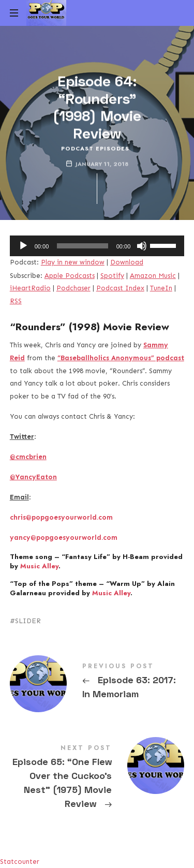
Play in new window (73, 262)
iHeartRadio (30, 288)
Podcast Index (120, 288)
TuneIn (161, 288)
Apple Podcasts (70, 276)
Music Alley (39, 566)
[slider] (82, 246)
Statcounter (20, 862)
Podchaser (73, 288)
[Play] (23, 246)
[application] (97, 246)
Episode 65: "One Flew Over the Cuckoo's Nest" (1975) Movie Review (97, 778)
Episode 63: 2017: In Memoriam (97, 683)
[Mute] (142, 246)
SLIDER (28, 621)
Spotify (112, 276)
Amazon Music (153, 276)
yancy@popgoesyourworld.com (64, 538)
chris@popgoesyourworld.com (61, 517)
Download (127, 262)
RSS (16, 301)
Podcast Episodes (95, 148)
